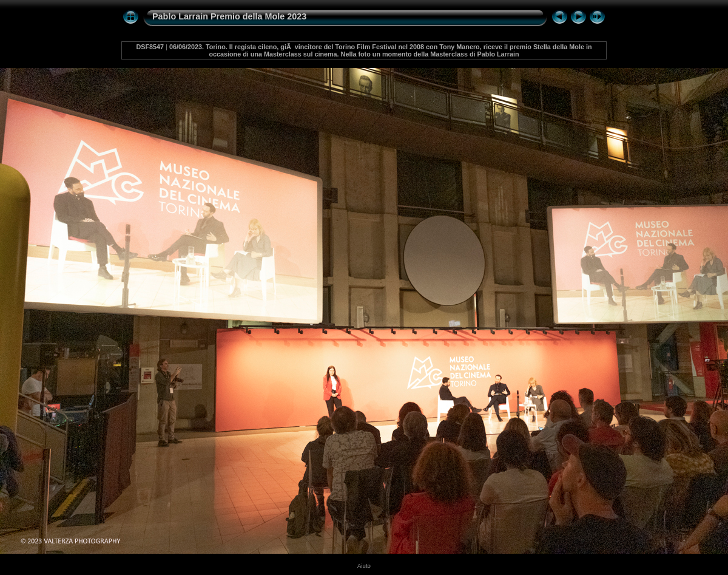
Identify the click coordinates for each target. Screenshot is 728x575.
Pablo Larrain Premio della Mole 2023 (229, 16)
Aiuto (364, 566)
